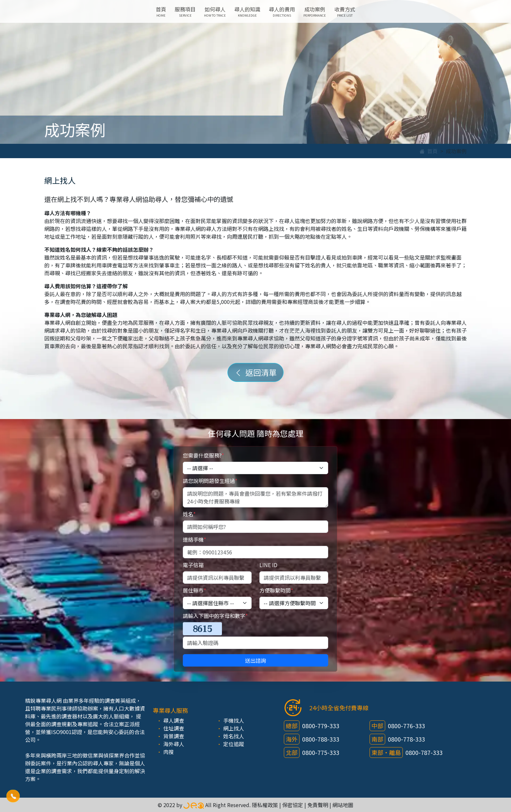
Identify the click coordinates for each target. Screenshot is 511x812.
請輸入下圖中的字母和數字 (215, 616)
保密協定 (293, 805)
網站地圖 (343, 805)
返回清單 (255, 372)
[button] (13, 796)
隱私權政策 (265, 805)
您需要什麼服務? (203, 455)
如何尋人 (215, 11)
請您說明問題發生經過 (210, 481)
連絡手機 (194, 539)
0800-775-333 (321, 752)
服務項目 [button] (185, 11)
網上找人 (234, 728)
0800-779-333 (321, 726)
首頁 (161, 11)
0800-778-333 (406, 739)
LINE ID (268, 565)
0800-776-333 (406, 726)
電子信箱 (193, 565)
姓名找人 (234, 736)
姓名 (189, 514)
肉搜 (168, 752)
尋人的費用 (282, 11)
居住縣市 (194, 590)
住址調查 (174, 728)
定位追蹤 (234, 744)
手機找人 (234, 720)
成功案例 (315, 11)
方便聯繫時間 (276, 590)
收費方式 (345, 11)
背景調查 (174, 736)
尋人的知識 (247, 11)
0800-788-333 (321, 739)
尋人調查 (174, 720)
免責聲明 (318, 805)
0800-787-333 (424, 752)
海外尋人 (174, 744)
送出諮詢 (255, 660)
